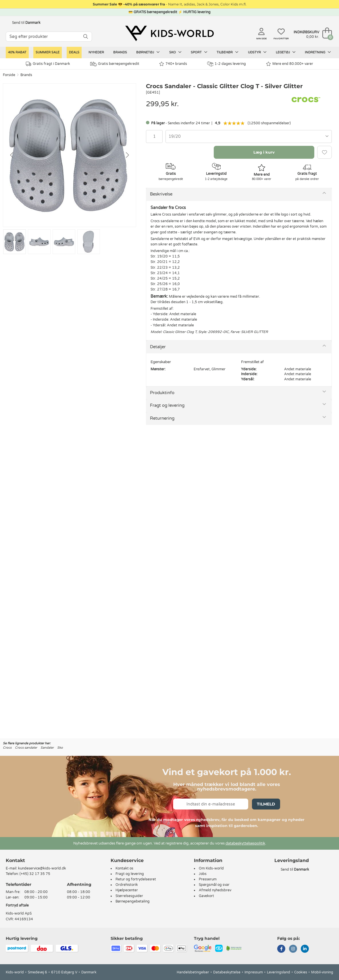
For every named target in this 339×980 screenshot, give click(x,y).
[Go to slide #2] (39, 242)
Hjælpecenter (127, 890)
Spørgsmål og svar (214, 885)
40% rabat (17, 52)
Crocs (7, 748)
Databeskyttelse (227, 972)
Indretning (318, 52)
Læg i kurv (264, 152)
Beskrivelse (161, 194)
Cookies (301, 972)
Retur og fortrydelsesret (136, 879)
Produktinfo (162, 393)
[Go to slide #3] (64, 242)
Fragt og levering (167, 405)
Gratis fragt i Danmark (48, 64)
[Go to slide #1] (15, 242)
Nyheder (96, 52)
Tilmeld (266, 804)
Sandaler (47, 748)
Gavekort (206, 896)
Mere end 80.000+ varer (290, 64)
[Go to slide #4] (89, 242)
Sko (175, 52)
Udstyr (257, 52)
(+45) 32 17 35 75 (35, 874)
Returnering (162, 418)
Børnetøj (148, 52)
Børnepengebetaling (133, 901)
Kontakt (15, 860)
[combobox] (249, 136)
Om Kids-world (211, 868)
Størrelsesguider (129, 896)
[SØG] (86, 37)
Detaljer (158, 347)
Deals (74, 52)
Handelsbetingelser (193, 972)
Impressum (254, 972)
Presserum (208, 879)
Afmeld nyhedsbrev (215, 890)
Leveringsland (279, 972)
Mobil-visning (322, 972)
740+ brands (173, 64)
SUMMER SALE (48, 52)
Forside (9, 75)
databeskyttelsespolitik (245, 843)
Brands (120, 52)
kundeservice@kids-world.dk (42, 868)
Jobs (203, 874)
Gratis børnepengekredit (115, 64)
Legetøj (286, 52)
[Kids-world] (169, 34)
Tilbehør (228, 52)
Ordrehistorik (127, 885)
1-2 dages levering (227, 64)
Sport (199, 52)
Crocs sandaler (26, 748)
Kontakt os (124, 868)
